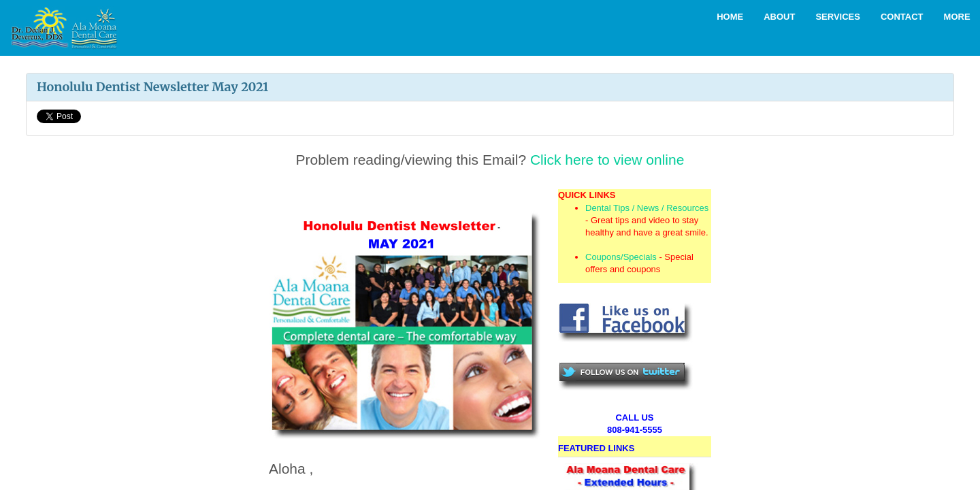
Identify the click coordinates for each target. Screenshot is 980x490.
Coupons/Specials (621, 257)
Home (730, 17)
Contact (902, 17)
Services (838, 17)
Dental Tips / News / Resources (647, 208)
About (779, 17)
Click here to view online (607, 160)
